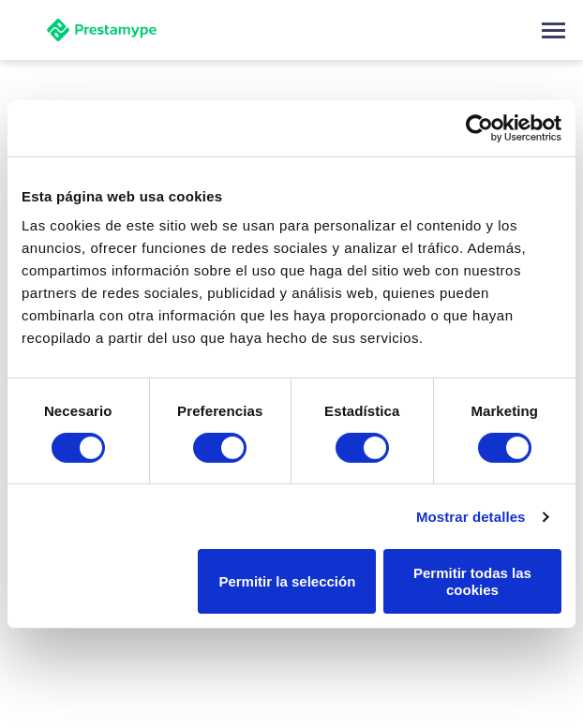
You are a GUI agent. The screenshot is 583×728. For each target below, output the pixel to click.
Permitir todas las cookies (472, 581)
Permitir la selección (287, 581)
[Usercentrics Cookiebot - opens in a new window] (479, 127)
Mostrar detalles (471, 517)
